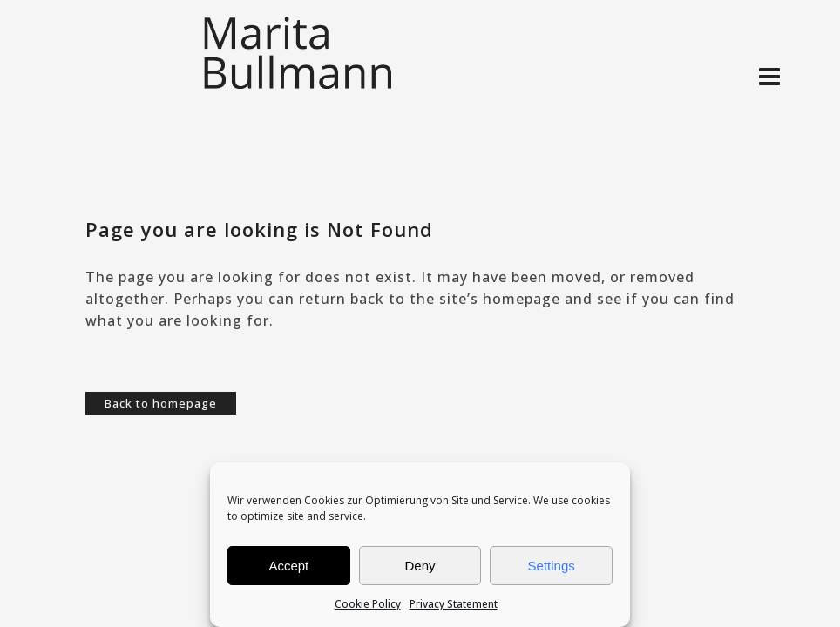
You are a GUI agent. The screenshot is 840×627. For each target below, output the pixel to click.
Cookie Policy (368, 604)
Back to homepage (161, 403)
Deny (420, 566)
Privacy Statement (454, 604)
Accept (288, 566)
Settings (552, 566)
